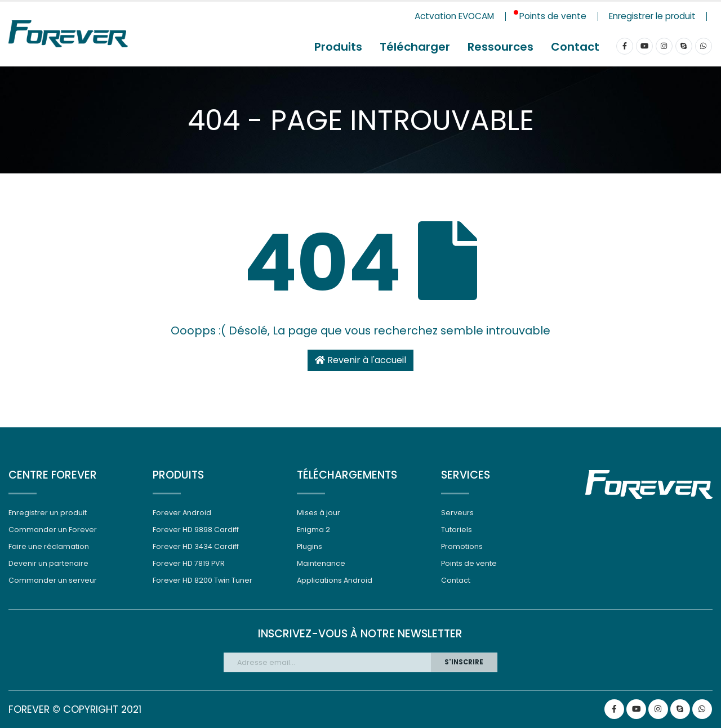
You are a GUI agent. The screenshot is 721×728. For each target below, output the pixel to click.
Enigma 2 (313, 530)
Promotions (462, 546)
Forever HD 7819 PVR (189, 563)
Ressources (500, 47)
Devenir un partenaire (48, 563)
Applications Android (335, 580)
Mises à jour (319, 513)
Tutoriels (457, 530)
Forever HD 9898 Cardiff (196, 530)
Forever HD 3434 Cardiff (196, 546)
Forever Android (182, 513)
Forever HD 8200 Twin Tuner (202, 580)
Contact (575, 47)
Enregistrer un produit (48, 513)
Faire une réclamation (49, 546)
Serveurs (457, 513)
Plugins (310, 546)
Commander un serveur (53, 580)
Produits (338, 47)
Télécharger (415, 47)
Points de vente (469, 563)
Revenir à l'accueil (360, 360)
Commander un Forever (53, 530)
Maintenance (321, 563)
